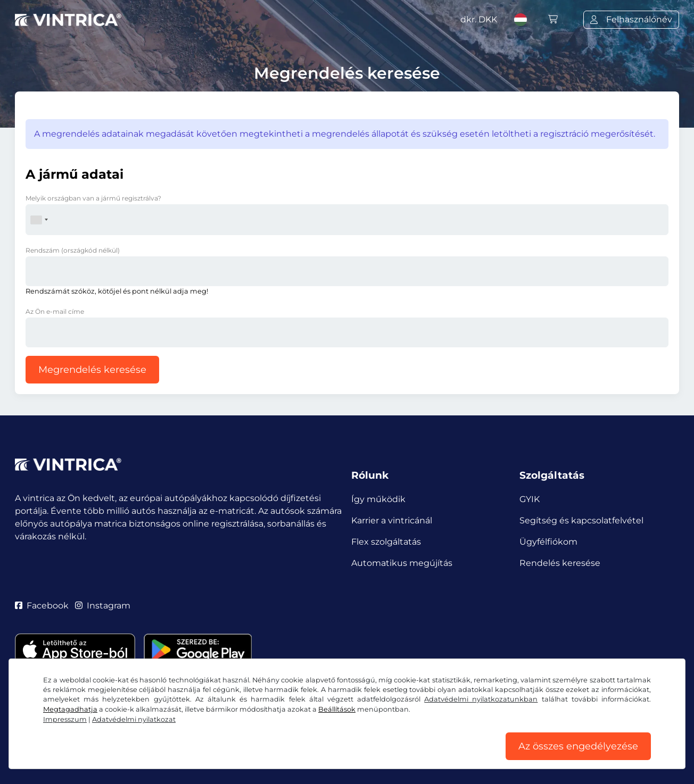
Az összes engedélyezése (578, 746)
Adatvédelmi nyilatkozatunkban (481, 699)
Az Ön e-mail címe (55, 311)
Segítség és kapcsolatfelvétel (581, 520)
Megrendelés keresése (92, 370)
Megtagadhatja (70, 709)
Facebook (42, 606)
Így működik (378, 499)
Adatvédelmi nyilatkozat (134, 719)
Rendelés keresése (560, 563)
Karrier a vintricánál (392, 520)
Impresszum (65, 719)
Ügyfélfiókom (548, 542)
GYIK (530, 499)
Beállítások (337, 709)
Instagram (103, 606)
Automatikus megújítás (402, 563)
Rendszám (73, 250)
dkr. (479, 19)
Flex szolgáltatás (386, 542)
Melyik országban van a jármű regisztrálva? (93, 198)
